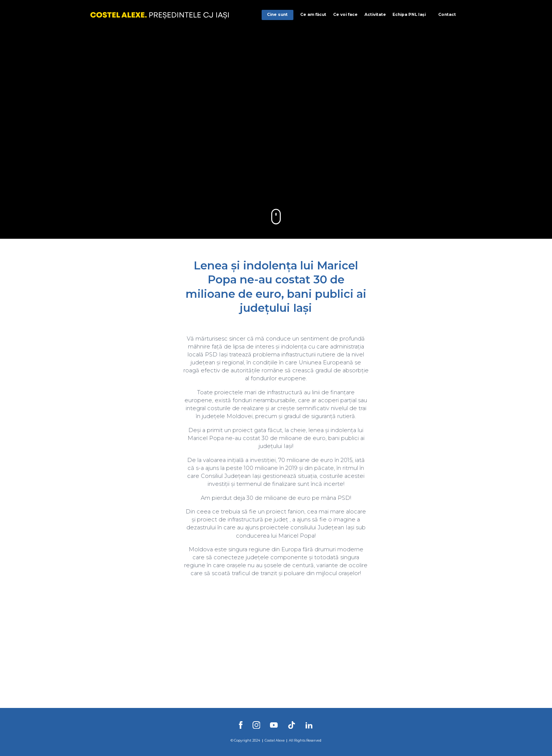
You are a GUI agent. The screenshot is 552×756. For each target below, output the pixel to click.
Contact (447, 15)
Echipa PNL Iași (409, 15)
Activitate (375, 15)
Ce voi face (345, 15)
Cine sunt (277, 15)
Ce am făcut (313, 15)
